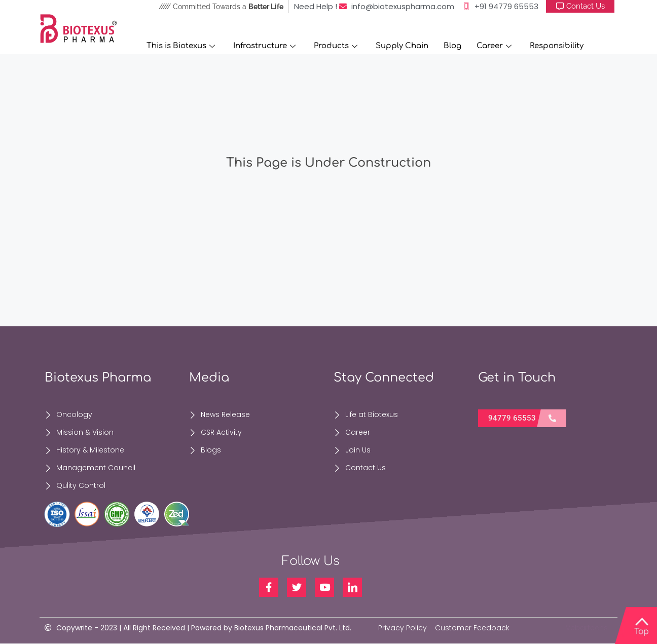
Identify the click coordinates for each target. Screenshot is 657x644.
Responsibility (557, 46)
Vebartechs (587, 628)
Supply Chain (402, 46)
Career (494, 46)
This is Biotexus (181, 46)
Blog (452, 46)
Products (336, 46)
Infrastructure (264, 46)
